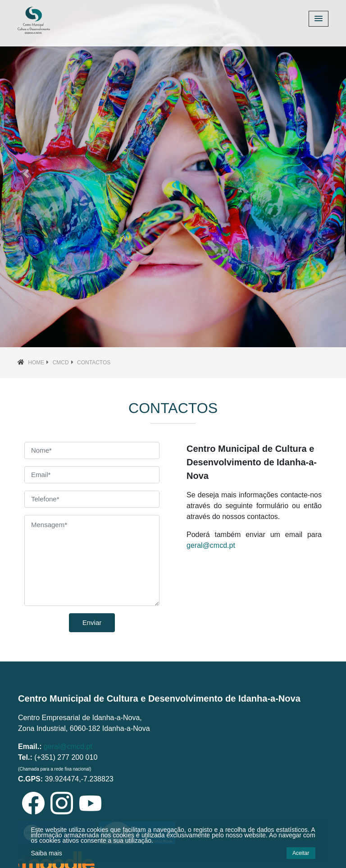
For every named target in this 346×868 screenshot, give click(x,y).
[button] (26, 174)
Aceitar (301, 853)
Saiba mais (46, 853)
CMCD (61, 363)
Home (36, 363)
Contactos (94, 363)
